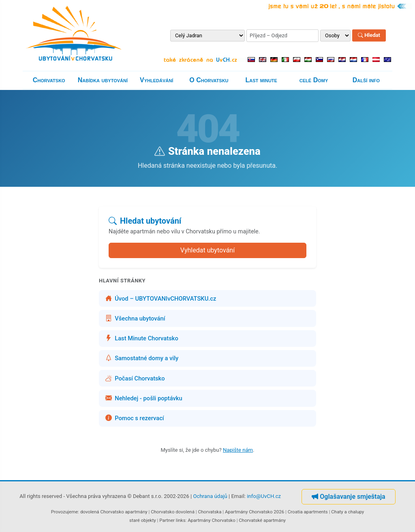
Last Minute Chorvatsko (142, 338)
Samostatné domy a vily (142, 358)
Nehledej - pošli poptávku (144, 398)
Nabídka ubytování (103, 80)
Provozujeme (65, 512)
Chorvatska (210, 512)
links (181, 520)
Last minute (261, 80)
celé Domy (314, 80)
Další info (366, 80)
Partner (167, 520)
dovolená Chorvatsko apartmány (114, 512)
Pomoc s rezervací (135, 418)
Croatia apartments (308, 512)
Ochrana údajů (210, 496)
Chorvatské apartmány (262, 520)
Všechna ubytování (135, 318)
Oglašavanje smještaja (348, 497)
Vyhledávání (156, 80)
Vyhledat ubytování (207, 250)
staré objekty (143, 520)
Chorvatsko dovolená (173, 512)
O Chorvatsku (209, 80)
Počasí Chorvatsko (135, 378)
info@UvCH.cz (264, 496)
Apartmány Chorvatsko (212, 520)
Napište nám (238, 450)
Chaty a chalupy (348, 512)
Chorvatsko (49, 80)
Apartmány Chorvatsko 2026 (255, 512)
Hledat (369, 35)
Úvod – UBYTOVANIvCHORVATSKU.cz (161, 299)
